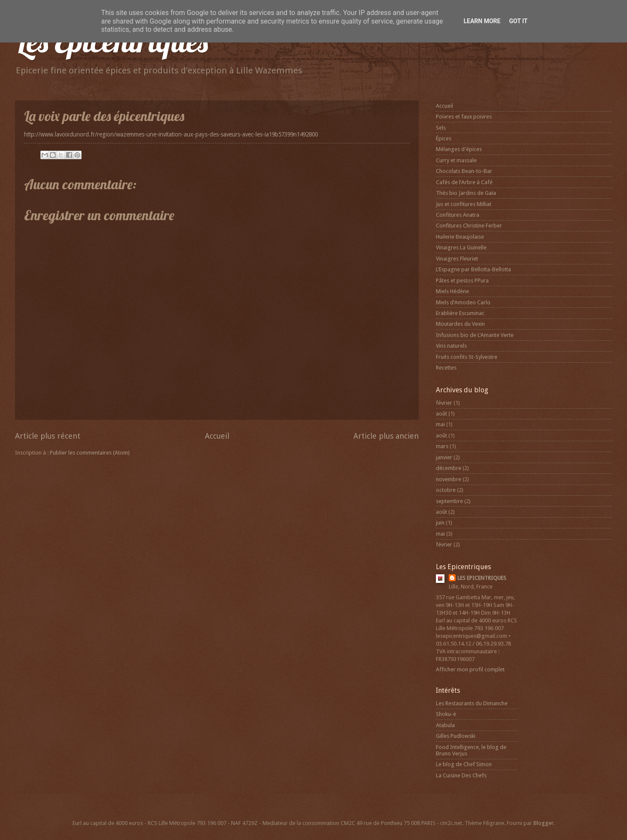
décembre (449, 468)
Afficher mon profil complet (470, 669)
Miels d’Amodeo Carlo (463, 302)
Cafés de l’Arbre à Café (464, 182)
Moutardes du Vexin (460, 324)
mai (440, 424)
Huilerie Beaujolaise (460, 237)
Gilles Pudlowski (456, 736)
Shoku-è (446, 714)
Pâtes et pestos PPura (462, 281)
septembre (449, 501)
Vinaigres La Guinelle (461, 247)
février (444, 403)
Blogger (543, 823)
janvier (444, 457)
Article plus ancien (386, 436)
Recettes (446, 368)
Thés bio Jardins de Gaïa (466, 193)
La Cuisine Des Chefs (461, 775)
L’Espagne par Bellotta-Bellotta (473, 269)
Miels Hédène (452, 291)
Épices (444, 138)
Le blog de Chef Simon (464, 764)
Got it (518, 21)
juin (440, 523)
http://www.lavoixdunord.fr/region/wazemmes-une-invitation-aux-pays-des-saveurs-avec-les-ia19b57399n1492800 (171, 134)
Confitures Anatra (458, 215)
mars (442, 446)
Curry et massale (456, 160)
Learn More (482, 21)
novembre (449, 479)
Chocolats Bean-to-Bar (464, 171)
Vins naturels (451, 346)
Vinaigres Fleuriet (457, 259)
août (441, 414)
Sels (441, 128)
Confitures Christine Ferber (469, 226)
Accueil (217, 436)
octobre (446, 490)
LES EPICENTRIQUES (482, 578)
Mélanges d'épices (459, 149)
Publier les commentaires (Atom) (90, 453)
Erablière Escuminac (460, 313)
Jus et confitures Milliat (464, 204)
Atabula (445, 725)
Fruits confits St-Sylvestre (467, 357)
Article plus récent (48, 436)
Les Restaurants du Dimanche (472, 703)
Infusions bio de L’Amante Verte (475, 335)
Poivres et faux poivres (464, 117)
